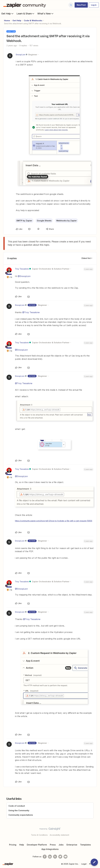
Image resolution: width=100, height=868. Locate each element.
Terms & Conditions (39, 835)
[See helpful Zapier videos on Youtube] (65, 857)
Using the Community (19, 810)
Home (7, 20)
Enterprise (72, 845)
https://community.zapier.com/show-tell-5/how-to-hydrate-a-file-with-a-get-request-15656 (54, 521)
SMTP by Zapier (24, 221)
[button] (81, 5)
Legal (84, 864)
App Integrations (50, 849)
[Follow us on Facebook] (45, 857)
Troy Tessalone (22, 269)
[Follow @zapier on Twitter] (60, 857)
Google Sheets (44, 221)
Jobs (61, 845)
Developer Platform (37, 845)
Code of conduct (17, 806)
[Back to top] (97, 831)
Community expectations (21, 815)
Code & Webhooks (33, 20)
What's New (46, 13)
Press (53, 845)
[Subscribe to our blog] (55, 857)
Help (22, 845)
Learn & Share (26, 13)
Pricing (13, 845)
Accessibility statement (59, 835)
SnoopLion (21, 55)
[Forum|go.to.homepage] (25, 5)
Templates (85, 845)
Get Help (8, 13)
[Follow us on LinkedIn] (50, 857)
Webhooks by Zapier (66, 221)
